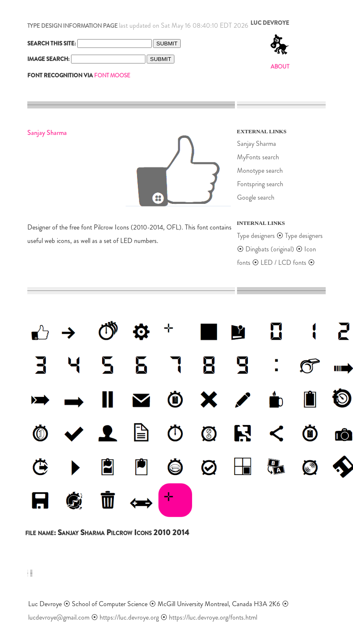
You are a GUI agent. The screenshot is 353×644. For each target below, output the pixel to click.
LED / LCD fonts (283, 263)
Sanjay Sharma (257, 144)
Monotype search (260, 170)
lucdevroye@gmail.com (59, 617)
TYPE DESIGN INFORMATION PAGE (72, 26)
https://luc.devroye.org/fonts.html (213, 617)
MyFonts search (258, 157)
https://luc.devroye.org (129, 617)
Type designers (256, 236)
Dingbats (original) (270, 249)
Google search (256, 197)
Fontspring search (260, 184)
